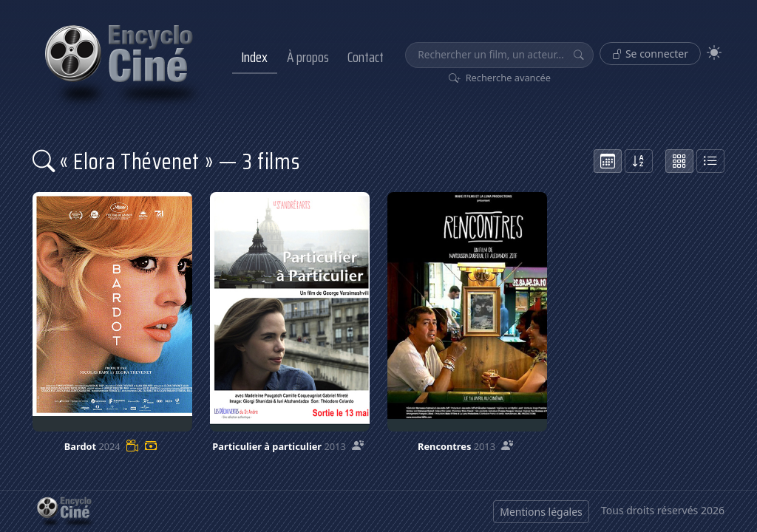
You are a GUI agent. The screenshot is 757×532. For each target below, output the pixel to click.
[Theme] (714, 53)
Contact (366, 57)
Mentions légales (541, 512)
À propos (308, 57)
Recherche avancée (500, 78)
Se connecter (650, 54)
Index (254, 57)
